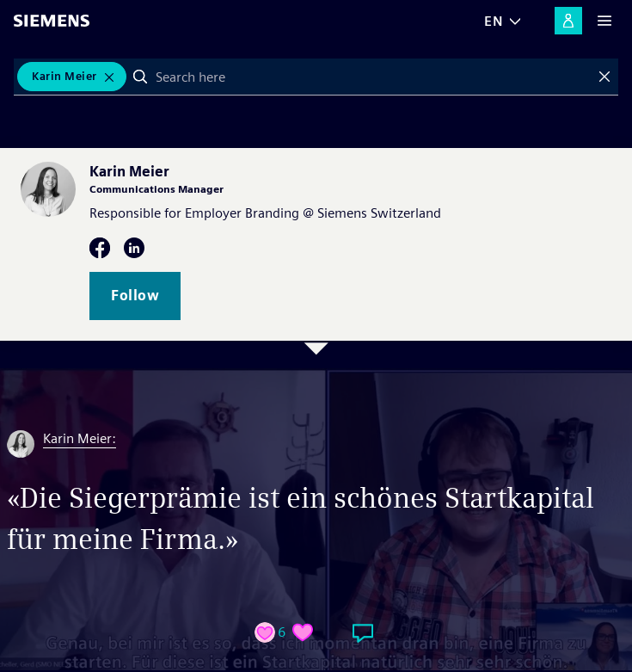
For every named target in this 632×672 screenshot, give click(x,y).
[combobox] (373, 77)
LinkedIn (134, 248)
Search (140, 77)
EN (494, 21)
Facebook (100, 248)
